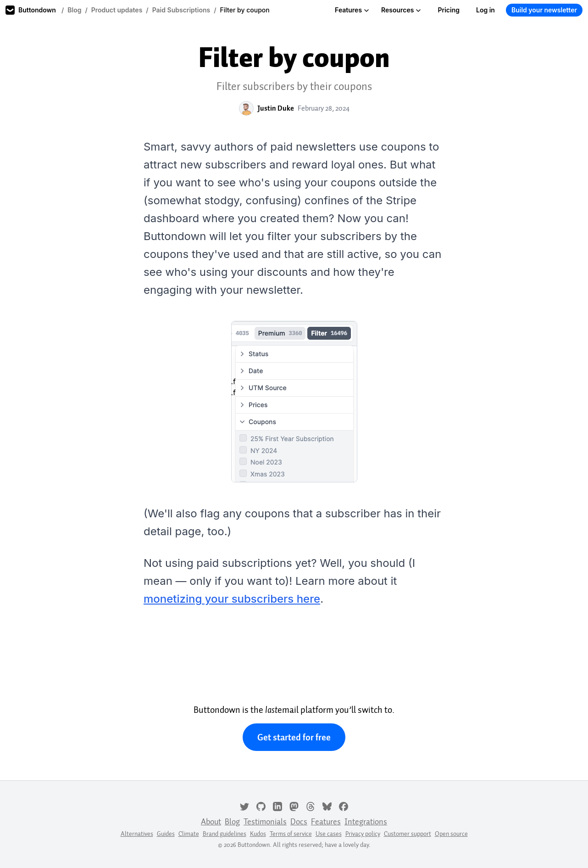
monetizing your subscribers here (232, 599)
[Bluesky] (327, 806)
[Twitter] (244, 806)
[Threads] (311, 806)
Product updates (117, 10)
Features (352, 10)
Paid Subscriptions (181, 10)
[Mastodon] (294, 806)
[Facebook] (344, 806)
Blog (74, 10)
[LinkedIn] (277, 806)
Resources (401, 10)
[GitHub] (261, 806)
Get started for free (294, 737)
